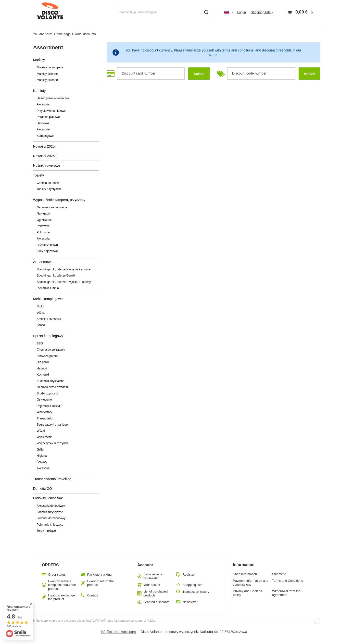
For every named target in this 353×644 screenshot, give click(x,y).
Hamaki (42, 368)
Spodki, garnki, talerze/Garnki (56, 276)
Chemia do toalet (48, 183)
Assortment (48, 47)
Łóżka (41, 313)
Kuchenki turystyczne (50, 381)
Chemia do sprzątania (51, 350)
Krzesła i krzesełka (49, 319)
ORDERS (50, 565)
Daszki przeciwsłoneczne (53, 98)
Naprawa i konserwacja (52, 207)
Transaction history (196, 592)
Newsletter (190, 602)
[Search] (207, 12)
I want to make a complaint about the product (62, 585)
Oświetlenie (44, 400)
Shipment (279, 574)
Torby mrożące (46, 531)
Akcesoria (43, 104)
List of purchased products (156, 593)
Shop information (245, 574)
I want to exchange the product (61, 597)
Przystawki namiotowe (51, 111)
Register (188, 575)
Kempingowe (45, 136)
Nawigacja (44, 214)
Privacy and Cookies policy (247, 593)
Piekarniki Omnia (48, 288)
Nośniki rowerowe (47, 165)
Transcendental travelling (52, 479)
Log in (242, 12)
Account (145, 565)
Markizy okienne (47, 80)
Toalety (38, 175)
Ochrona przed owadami (53, 387)
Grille (40, 450)
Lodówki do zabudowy (51, 518)
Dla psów (43, 362)
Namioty (39, 91)
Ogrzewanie (44, 220)
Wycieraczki (44, 437)
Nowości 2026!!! (45, 156)
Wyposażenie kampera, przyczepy (59, 200)
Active (199, 74)
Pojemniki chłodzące (50, 525)
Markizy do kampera (50, 67)
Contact (93, 595)
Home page (62, 34)
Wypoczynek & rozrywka (53, 443)
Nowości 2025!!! (45, 146)
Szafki (41, 325)
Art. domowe (43, 262)
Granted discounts (156, 602)
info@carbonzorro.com (118, 632)
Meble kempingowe (48, 299)
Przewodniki (45, 418)
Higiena (42, 456)
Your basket (152, 585)
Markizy (39, 60)
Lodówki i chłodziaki (48, 498)
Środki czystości (47, 393)
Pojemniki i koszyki (49, 406)
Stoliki (41, 306)
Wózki (41, 431)
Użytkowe (43, 123)
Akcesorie (43, 129)
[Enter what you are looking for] (163, 12)
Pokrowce (43, 226)
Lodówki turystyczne (50, 512)
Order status (57, 575)
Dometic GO (43, 489)
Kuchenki (43, 375)
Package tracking (99, 575)
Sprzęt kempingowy (48, 336)
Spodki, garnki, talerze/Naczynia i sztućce (64, 269)
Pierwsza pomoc (47, 356)
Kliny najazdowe (47, 251)
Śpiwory (42, 462)
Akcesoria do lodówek (51, 506)
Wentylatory (44, 412)
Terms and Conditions (288, 581)
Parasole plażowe (48, 117)
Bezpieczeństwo (47, 245)
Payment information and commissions (251, 583)
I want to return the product (100, 583)
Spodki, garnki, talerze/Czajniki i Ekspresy (64, 282)
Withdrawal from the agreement (286, 593)
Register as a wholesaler (153, 576)
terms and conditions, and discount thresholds (257, 50)
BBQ (40, 343)
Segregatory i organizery (53, 425)
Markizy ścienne (47, 74)
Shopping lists (261, 12)
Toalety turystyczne (49, 189)
